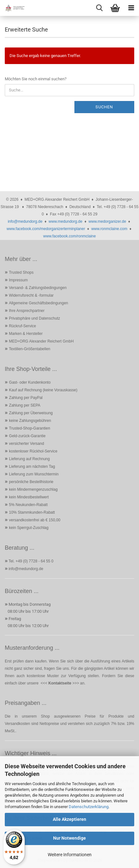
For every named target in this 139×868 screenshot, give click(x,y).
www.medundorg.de (66, 221)
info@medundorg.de (25, 221)
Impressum (18, 280)
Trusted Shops (21, 272)
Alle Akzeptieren (69, 819)
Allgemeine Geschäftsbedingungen (38, 303)
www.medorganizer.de (107, 221)
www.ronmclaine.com (109, 229)
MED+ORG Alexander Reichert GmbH (41, 341)
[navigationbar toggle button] (131, 8)
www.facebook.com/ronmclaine (69, 236)
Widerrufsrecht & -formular (31, 295)
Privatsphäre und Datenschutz (35, 318)
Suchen (104, 107)
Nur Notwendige (69, 838)
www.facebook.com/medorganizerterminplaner (46, 229)
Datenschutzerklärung (89, 807)
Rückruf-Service (22, 326)
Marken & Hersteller (26, 334)
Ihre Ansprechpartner (27, 311)
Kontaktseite (60, 683)
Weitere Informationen (70, 855)
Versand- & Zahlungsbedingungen (38, 288)
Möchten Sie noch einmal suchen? (36, 79)
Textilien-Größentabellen (30, 349)
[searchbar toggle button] (99, 8)
